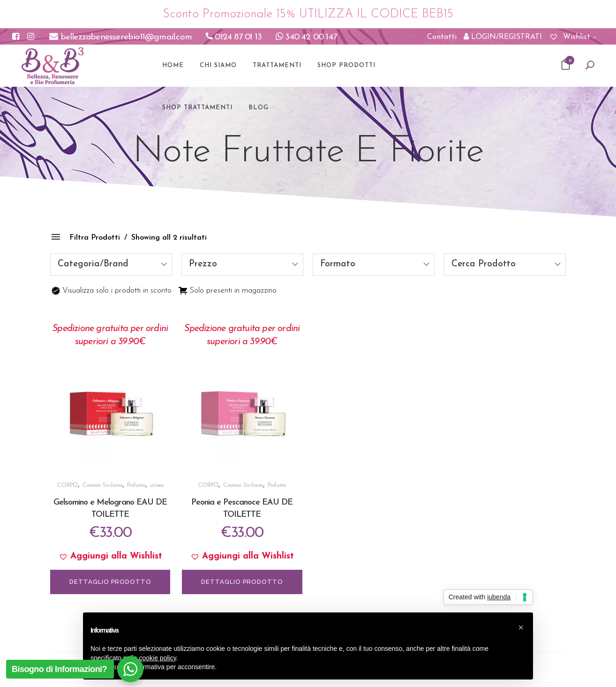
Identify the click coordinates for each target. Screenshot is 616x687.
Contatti (442, 37)
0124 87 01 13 (234, 37)
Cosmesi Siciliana (102, 485)
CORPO (68, 485)
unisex (157, 485)
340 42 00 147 (306, 37)
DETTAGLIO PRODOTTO (110, 582)
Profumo (136, 485)
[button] (110, 557)
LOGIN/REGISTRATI (503, 37)
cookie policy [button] (158, 658)
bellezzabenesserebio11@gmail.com (120, 37)
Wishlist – (573, 37)
